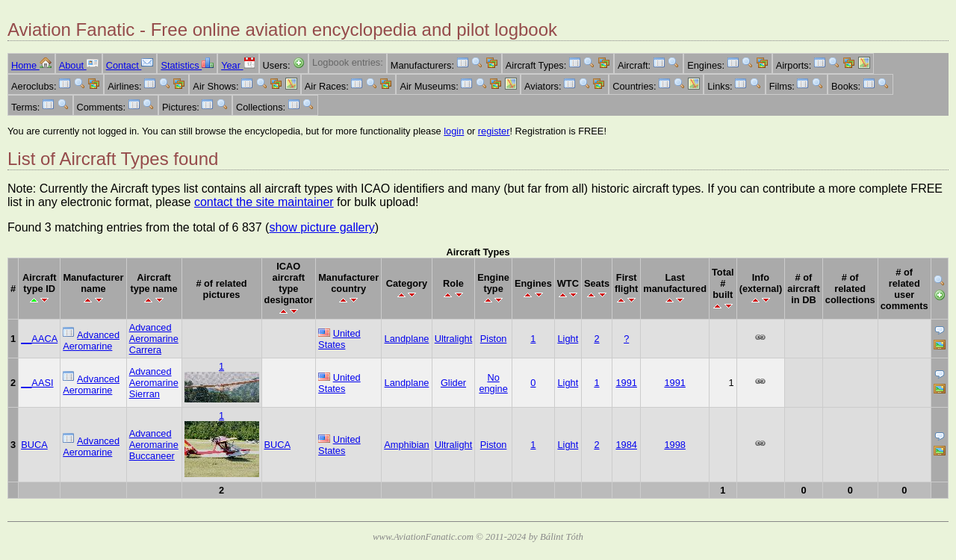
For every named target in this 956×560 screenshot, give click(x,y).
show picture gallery (322, 227)
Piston (494, 339)
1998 (674, 445)
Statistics (187, 65)
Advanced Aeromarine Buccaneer (154, 445)
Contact (130, 65)
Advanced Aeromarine (91, 340)
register (494, 131)
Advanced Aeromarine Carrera (154, 339)
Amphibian (406, 445)
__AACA (39, 339)
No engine (493, 383)
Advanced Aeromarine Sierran (154, 383)
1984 (626, 445)
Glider (453, 383)
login (454, 131)
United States (339, 339)
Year (238, 65)
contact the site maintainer (264, 202)
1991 (626, 383)
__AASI (37, 383)
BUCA (34, 445)
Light (568, 339)
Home (31, 65)
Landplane (407, 339)
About (79, 65)
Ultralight (454, 339)
